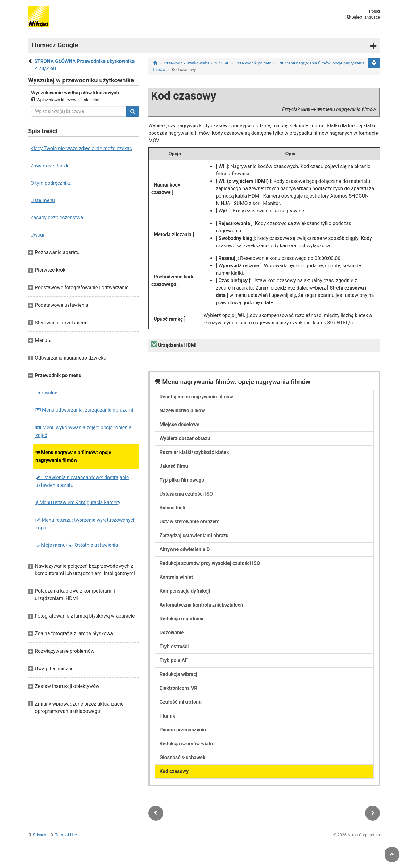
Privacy (40, 835)
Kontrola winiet (176, 577)
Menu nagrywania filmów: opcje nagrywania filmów (73, 456)
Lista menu (43, 200)
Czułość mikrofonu (181, 702)
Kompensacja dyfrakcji (185, 591)
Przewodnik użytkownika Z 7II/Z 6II (196, 63)
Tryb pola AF (174, 660)
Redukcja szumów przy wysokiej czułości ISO (210, 563)
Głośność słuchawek (182, 757)
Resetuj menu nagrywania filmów (196, 397)
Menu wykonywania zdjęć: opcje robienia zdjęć (83, 431)
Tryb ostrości (174, 646)
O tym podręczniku (51, 183)
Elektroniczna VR (178, 688)
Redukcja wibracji (179, 674)
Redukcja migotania (181, 619)
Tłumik (167, 716)
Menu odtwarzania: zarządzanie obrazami (84, 410)
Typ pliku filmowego (182, 480)
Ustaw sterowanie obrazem (189, 522)
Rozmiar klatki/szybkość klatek (194, 452)
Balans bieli (172, 508)
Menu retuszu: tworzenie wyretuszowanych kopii (86, 524)
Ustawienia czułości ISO (186, 494)
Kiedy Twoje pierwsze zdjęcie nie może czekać (81, 148)
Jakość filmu (174, 466)
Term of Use (66, 835)
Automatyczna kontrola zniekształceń (201, 605)
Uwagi (37, 235)
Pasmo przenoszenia (183, 730)
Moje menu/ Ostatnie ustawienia (77, 545)
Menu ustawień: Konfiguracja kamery (78, 502)
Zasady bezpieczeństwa (57, 218)
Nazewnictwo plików (182, 411)
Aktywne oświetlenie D (185, 549)
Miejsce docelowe (179, 424)
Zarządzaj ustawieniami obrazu (194, 535)
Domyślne (46, 393)
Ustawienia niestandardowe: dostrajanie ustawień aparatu (82, 481)
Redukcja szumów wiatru (187, 744)
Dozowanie (172, 633)
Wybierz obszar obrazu (185, 438)
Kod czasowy (174, 771)
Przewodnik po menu (255, 63)
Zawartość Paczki (50, 166)
